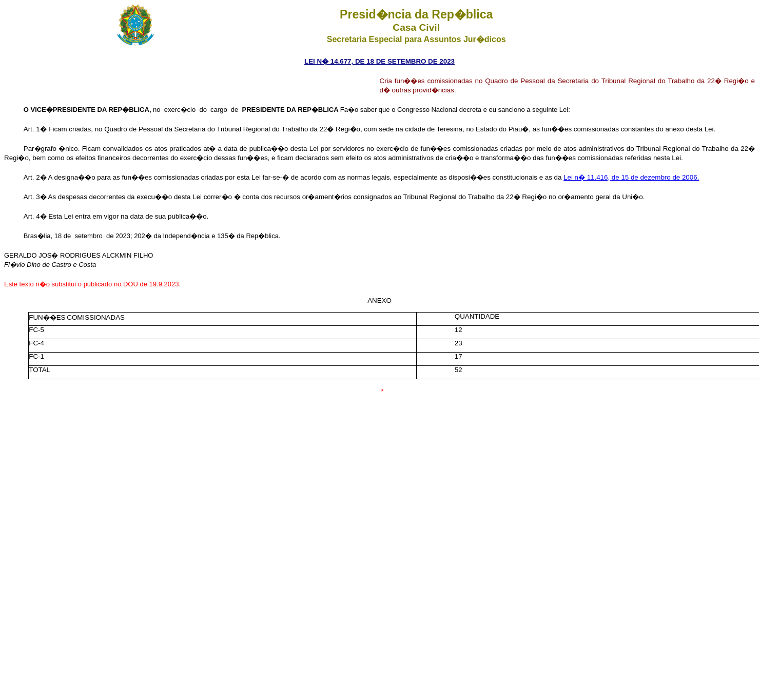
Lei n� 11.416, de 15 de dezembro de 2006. (631, 177)
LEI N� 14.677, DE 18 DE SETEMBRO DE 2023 (379, 61)
